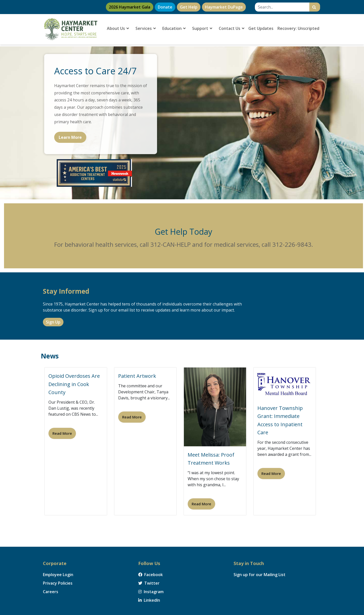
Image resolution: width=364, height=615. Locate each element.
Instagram (151, 592)
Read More (62, 433)
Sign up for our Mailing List (260, 575)
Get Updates (261, 28)
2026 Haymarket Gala (130, 7)
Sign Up (53, 322)
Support (202, 28)
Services (146, 28)
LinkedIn (149, 600)
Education (174, 28)
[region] (182, 123)
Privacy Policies (58, 583)
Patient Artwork (137, 376)
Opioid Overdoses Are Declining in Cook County (74, 384)
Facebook (151, 575)
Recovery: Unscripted (298, 28)
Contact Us (232, 28)
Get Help (189, 7)
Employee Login (58, 575)
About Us (118, 28)
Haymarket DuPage (224, 7)
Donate (165, 7)
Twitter (149, 583)
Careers (51, 592)
